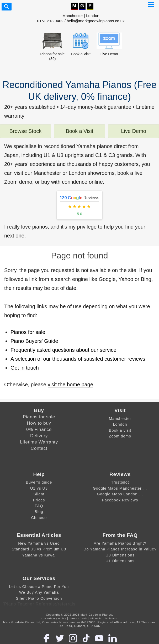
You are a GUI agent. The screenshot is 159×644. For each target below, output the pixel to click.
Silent (39, 494)
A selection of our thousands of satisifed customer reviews (78, 359)
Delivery (39, 436)
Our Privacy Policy (54, 619)
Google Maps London (117, 494)
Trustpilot (120, 482)
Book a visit (120, 430)
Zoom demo (120, 436)
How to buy (39, 423)
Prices (39, 500)
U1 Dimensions (120, 561)
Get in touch (25, 368)
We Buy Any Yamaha (39, 592)
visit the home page (70, 385)
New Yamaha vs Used (39, 543)
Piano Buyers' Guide (34, 341)
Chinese (39, 518)
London (93, 16)
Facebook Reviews (120, 500)
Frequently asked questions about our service (63, 350)
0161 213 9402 (50, 21)
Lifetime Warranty (39, 442)
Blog (39, 512)
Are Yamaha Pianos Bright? (120, 543)
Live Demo (134, 131)
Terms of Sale (78, 619)
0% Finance (39, 429)
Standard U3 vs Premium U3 (39, 549)
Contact (39, 448)
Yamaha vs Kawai (39, 555)
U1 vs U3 (39, 488)
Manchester (73, 16)
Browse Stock (25, 131)
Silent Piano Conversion (39, 598)
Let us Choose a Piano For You (39, 587)
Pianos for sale (28, 332)
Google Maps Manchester (117, 488)
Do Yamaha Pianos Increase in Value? (120, 549)
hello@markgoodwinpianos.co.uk (96, 21)
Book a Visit (79, 131)
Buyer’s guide (39, 482)
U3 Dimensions (120, 555)
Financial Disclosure (104, 619)
